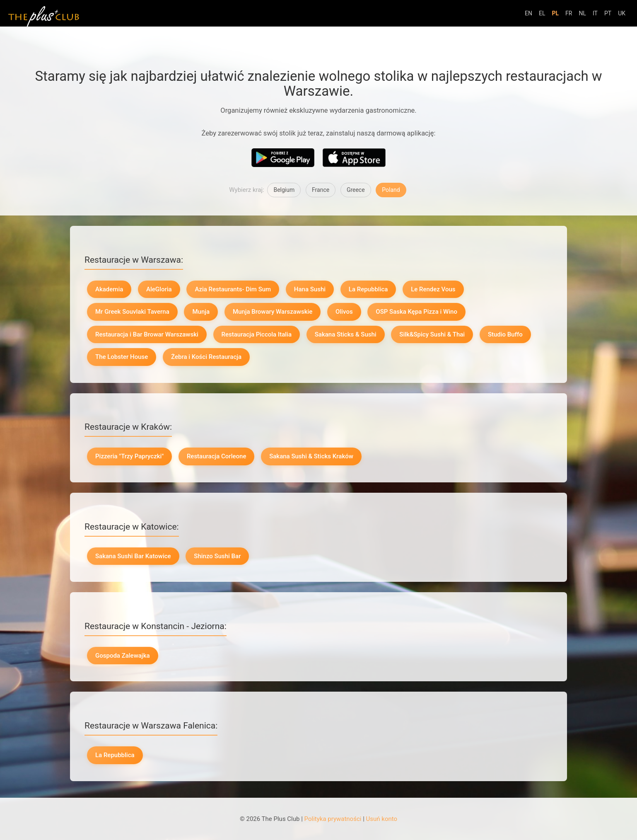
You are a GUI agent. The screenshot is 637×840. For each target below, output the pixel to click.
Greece (356, 190)
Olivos (344, 312)
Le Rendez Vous (433, 289)
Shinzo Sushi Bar (217, 556)
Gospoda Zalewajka (123, 656)
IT (595, 13)
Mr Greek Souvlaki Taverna (132, 312)
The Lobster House (122, 357)
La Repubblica (368, 289)
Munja (201, 312)
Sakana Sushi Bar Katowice (133, 556)
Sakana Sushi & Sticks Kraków (311, 456)
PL (555, 13)
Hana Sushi (310, 289)
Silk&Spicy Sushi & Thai (432, 334)
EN (528, 13)
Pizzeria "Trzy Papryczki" (129, 456)
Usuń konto (382, 819)
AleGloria (159, 289)
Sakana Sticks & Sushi (346, 334)
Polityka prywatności (333, 819)
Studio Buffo (505, 334)
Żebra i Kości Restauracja (206, 357)
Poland (391, 190)
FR (569, 13)
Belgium (284, 190)
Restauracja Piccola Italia (257, 334)
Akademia (109, 289)
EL (542, 13)
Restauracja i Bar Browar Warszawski (147, 334)
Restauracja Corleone (217, 456)
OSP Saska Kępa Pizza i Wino (416, 312)
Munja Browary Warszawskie (273, 312)
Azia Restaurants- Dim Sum (233, 289)
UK (622, 13)
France (321, 190)
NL (582, 13)
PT (608, 13)
